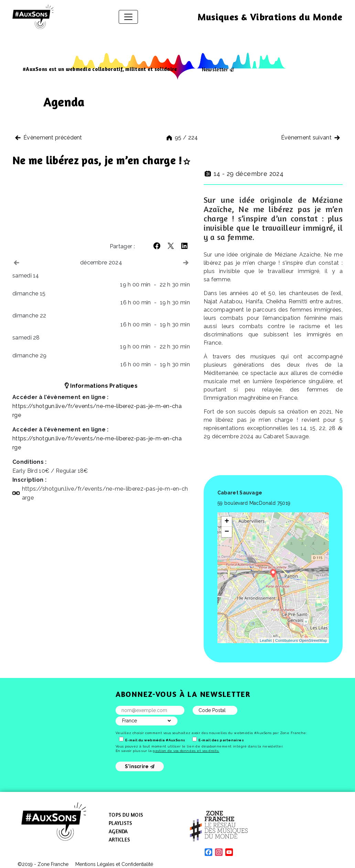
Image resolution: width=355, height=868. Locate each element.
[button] (157, 246)
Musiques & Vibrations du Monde (270, 17)
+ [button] (227, 522)
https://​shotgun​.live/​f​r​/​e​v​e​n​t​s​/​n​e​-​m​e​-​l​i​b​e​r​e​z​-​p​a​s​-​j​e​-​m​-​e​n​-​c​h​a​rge (105, 493)
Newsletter (215, 69)
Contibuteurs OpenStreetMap (301, 640)
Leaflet (266, 640)
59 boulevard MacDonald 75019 (254, 503)
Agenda (118, 831)
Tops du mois (126, 815)
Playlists (120, 823)
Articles (119, 840)
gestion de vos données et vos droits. (186, 751)
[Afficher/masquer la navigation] (128, 17)
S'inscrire (140, 766)
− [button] (227, 532)
